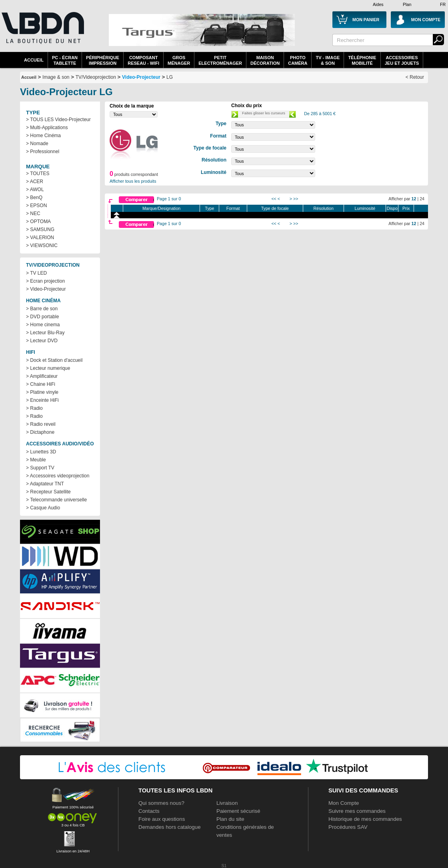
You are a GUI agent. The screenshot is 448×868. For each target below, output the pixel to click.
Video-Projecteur (141, 77)
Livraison (227, 803)
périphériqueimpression (103, 60)
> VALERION (40, 237)
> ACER (35, 182)
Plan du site (230, 819)
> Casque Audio (43, 508)
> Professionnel (43, 152)
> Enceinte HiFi (42, 400)
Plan (407, 4)
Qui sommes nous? (161, 803)
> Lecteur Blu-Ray (45, 333)
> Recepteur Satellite (48, 492)
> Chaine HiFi (41, 384)
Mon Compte (344, 803)
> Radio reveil (41, 424)
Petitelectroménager (220, 60)
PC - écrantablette (65, 60)
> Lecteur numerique (48, 368)
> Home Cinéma (43, 136)
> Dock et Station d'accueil (54, 360)
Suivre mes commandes (357, 811)
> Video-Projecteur (46, 289)
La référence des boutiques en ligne (42, 33)
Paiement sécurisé (238, 811)
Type (209, 208)
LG (170, 77)
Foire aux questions (162, 819)
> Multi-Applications (47, 128)
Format (233, 208)
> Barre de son (42, 309)
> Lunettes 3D (41, 452)
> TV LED (36, 273)
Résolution (324, 208)
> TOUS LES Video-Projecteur (58, 120)
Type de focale (275, 208)
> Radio (34, 408)
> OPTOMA (38, 221)
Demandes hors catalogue (170, 827)
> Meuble (36, 460)
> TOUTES (38, 174)
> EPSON (36, 206)
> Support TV (40, 468)
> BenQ (34, 198)
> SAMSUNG (40, 229)
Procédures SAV (348, 827)
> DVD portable (42, 317)
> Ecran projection (45, 281)
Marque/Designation (161, 208)
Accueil (34, 60)
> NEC (33, 214)
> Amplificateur (42, 376)
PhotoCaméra (298, 60)
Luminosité (365, 208)
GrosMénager (179, 60)
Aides (378, 4)
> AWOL (35, 190)
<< (274, 199)
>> (296, 199)
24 (422, 199)
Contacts (149, 811)
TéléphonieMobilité (362, 60)
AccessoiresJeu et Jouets (402, 60)
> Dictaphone (40, 432)
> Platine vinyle (42, 392)
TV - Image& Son (328, 60)
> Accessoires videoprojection (58, 476)
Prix (406, 208)
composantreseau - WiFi (143, 60)
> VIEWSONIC (42, 245)
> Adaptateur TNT (45, 484)
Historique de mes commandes (365, 819)
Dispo (392, 208)
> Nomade (37, 144)
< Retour (415, 77)
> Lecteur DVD (42, 341)
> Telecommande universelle (56, 500)
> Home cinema (43, 325)
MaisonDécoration (265, 60)
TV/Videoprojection (96, 77)
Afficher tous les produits (133, 181)
